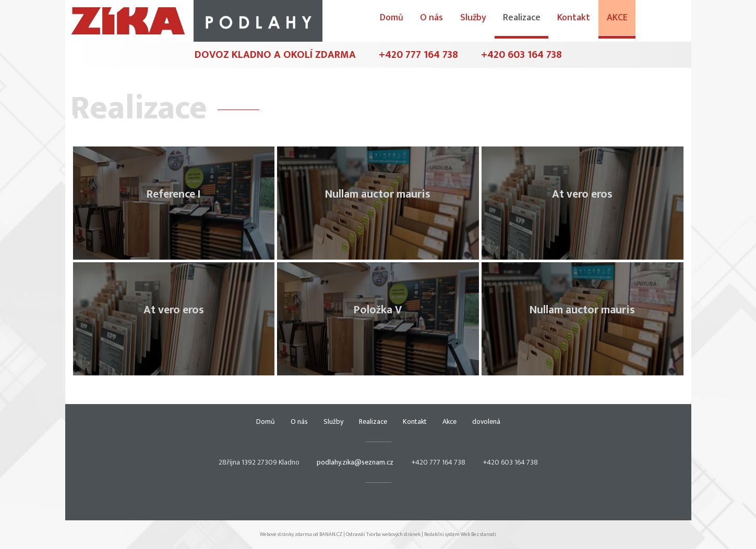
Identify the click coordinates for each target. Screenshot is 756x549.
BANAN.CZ (331, 534)
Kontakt (629, 19)
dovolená (486, 422)
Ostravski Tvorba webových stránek (383, 534)
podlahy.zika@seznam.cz (355, 462)
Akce (672, 19)
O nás (489, 19)
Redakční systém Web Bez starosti (460, 534)
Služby (530, 19)
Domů (449, 19)
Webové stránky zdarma (286, 534)
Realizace (578, 19)
